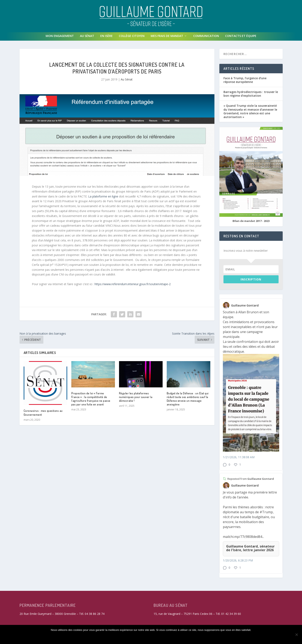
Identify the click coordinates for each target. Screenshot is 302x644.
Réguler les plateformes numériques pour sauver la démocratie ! (136, 399)
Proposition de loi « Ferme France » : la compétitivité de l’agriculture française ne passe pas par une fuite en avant (91, 401)
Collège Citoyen (132, 37)
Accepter (93, 637)
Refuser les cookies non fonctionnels (137, 637)
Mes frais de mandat (167, 37)
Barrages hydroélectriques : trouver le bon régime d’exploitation (251, 95)
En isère (106, 37)
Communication (206, 37)
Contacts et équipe (241, 37)
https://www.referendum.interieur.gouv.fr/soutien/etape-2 (133, 286)
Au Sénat (87, 37)
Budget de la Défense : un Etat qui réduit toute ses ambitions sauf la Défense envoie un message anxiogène (188, 401)
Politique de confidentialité (197, 637)
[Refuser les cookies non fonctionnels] (296, 635)
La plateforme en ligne (103, 198)
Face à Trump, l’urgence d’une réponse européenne (245, 82)
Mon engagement (60, 37)
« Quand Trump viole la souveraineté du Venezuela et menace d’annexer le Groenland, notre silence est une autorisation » (250, 113)
